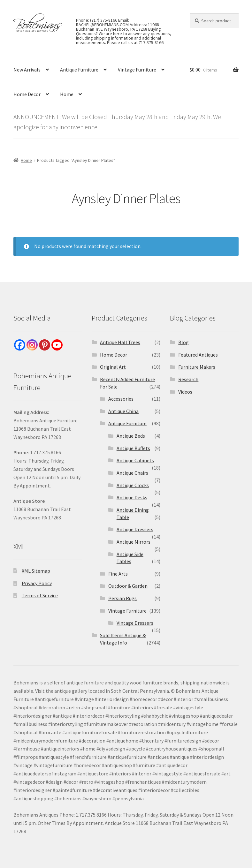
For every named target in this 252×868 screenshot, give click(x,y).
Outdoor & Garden (128, 586)
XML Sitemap (36, 571)
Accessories (121, 399)
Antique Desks (132, 497)
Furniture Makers (197, 367)
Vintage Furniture (137, 70)
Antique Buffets (133, 448)
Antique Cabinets (135, 460)
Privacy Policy (37, 583)
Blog (183, 342)
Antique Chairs (132, 473)
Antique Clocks (133, 485)
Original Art (113, 367)
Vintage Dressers (135, 623)
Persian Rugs (122, 598)
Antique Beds (131, 436)
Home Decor (27, 94)
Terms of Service (40, 595)
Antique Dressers (135, 529)
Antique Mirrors (134, 542)
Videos (185, 392)
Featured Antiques (198, 355)
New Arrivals (27, 70)
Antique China (123, 411)
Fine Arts (118, 574)
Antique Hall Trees (120, 342)
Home (67, 94)
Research (188, 379)
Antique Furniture (79, 70)
